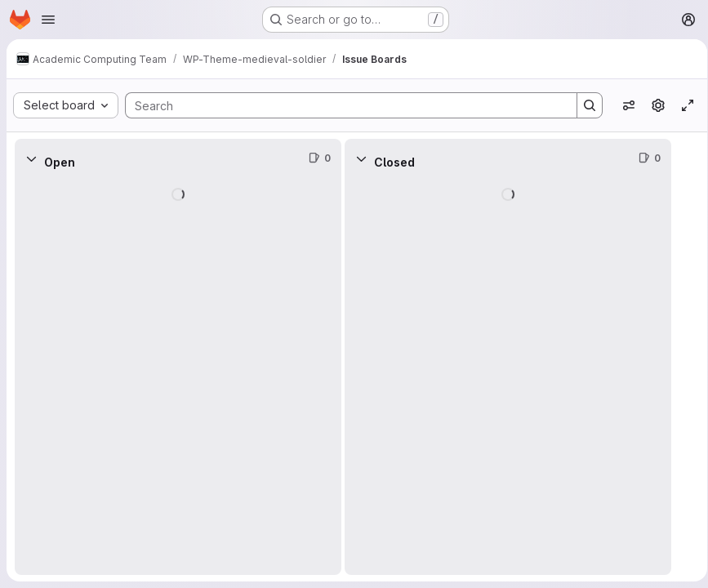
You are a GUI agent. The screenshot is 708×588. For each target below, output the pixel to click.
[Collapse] (31, 158)
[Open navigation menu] (48, 20)
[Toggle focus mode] (682, 105)
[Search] (340, 105)
